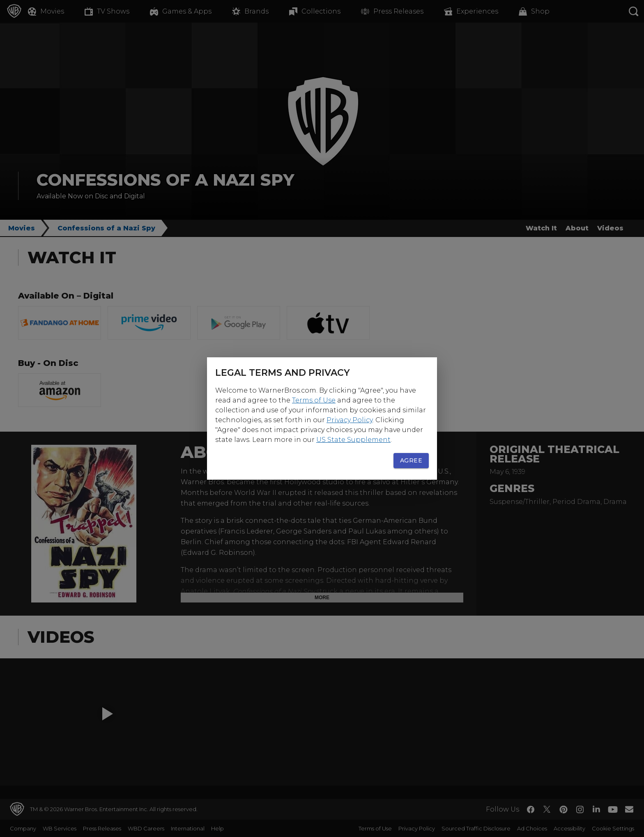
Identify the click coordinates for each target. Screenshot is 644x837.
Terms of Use (314, 400)
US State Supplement (353, 440)
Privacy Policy (350, 420)
